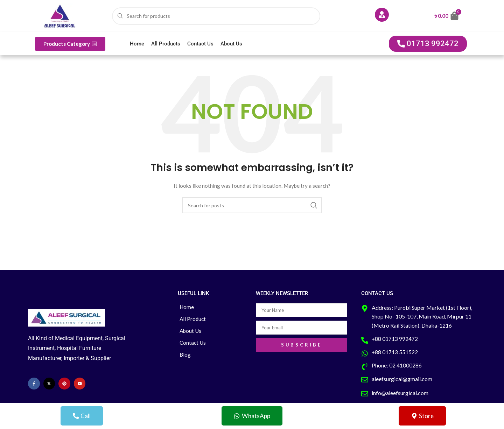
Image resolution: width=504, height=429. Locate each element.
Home (137, 44)
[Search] (216, 16)
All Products (166, 44)
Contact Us (200, 44)
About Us (231, 44)
